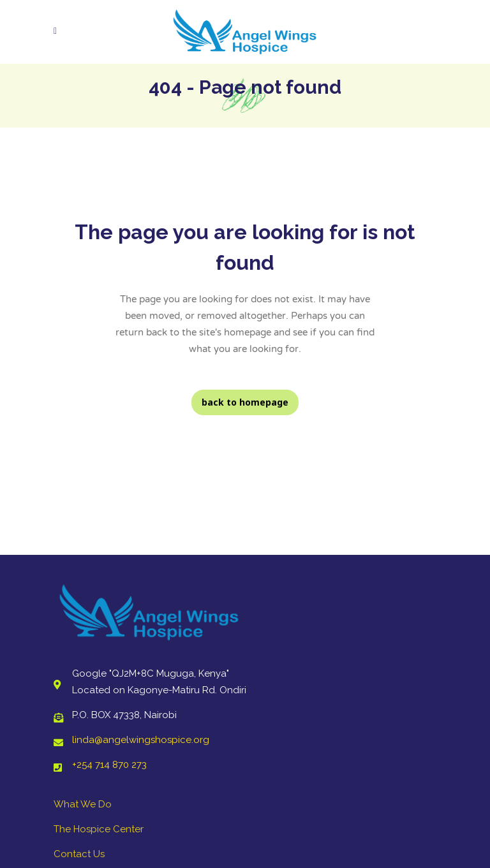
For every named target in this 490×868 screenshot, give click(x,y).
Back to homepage (245, 402)
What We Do (83, 804)
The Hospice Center (99, 829)
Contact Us (79, 854)
